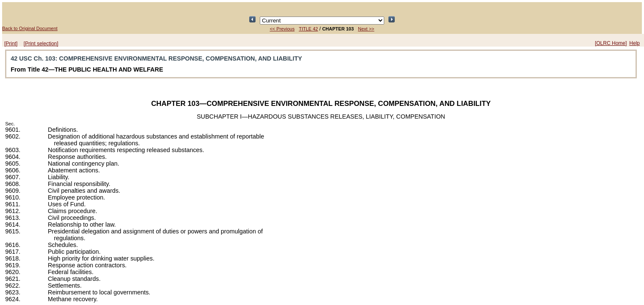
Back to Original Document (30, 28)
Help (634, 43)
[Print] (11, 44)
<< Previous (282, 29)
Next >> (366, 29)
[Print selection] (41, 44)
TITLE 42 (308, 29)
